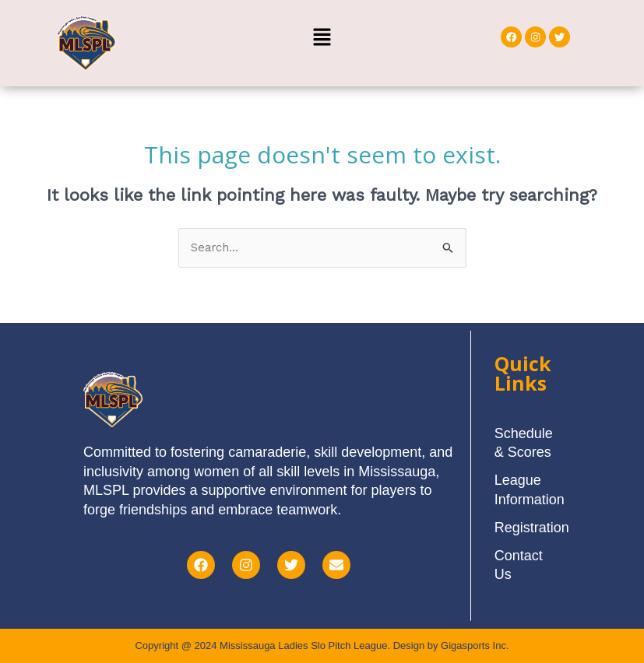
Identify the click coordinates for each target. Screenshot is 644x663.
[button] (322, 38)
